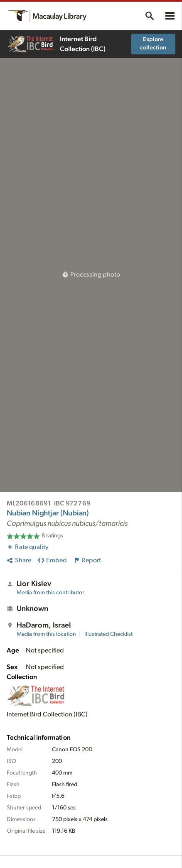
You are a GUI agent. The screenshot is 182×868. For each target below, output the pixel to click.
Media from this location (46, 634)
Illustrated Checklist (108, 634)
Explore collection (153, 44)
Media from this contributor (50, 593)
